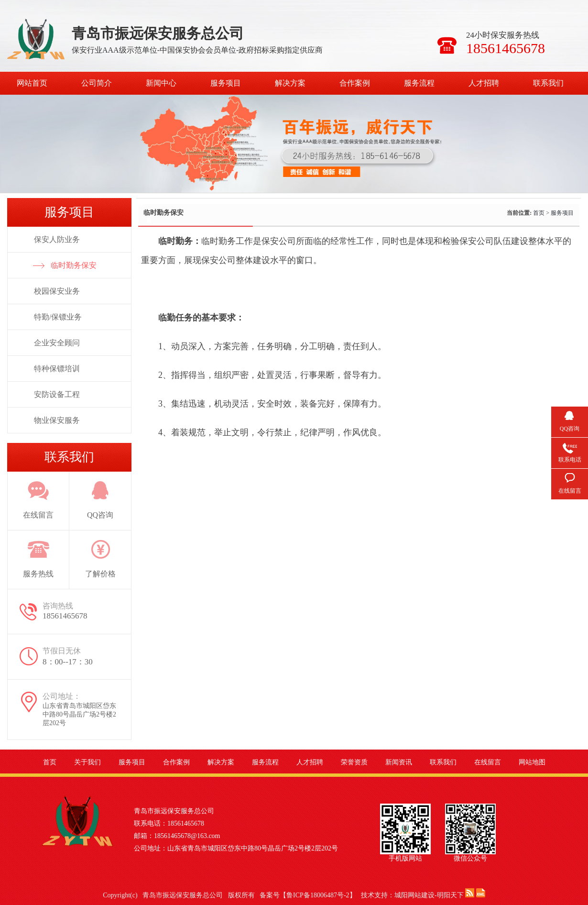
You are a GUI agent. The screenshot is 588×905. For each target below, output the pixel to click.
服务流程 (419, 83)
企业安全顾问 (57, 343)
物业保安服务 (57, 420)
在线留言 (488, 762)
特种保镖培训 (57, 369)
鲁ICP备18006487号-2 (318, 895)
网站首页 (32, 83)
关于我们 (87, 762)
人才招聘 (484, 83)
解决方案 (290, 83)
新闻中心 (161, 83)
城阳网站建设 (414, 895)
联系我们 (548, 83)
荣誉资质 (354, 762)
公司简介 (97, 83)
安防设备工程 (57, 394)
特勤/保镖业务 (58, 317)
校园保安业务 (57, 291)
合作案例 (355, 83)
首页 (539, 213)
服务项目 (226, 83)
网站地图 (532, 762)
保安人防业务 (57, 239)
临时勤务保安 (74, 265)
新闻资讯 (399, 762)
